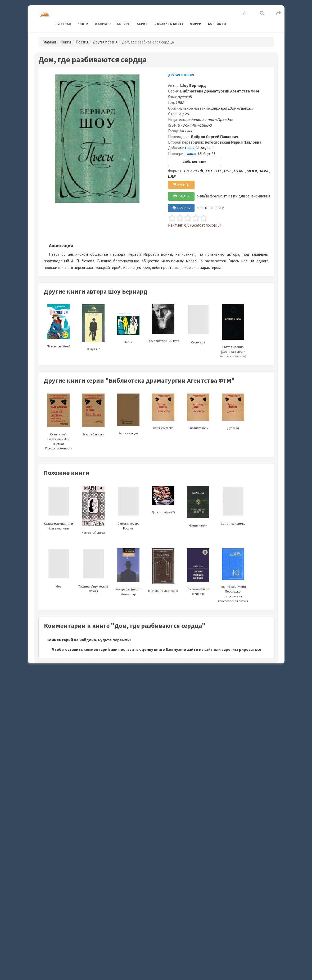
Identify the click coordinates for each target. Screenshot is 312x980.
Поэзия (82, 42)
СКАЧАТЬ (181, 208)
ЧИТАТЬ (181, 196)
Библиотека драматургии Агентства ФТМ (220, 91)
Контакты (217, 24)
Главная (64, 24)
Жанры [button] (101, 24)
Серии (143, 24)
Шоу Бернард (193, 85)
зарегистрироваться (241, 649)
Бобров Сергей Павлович (215, 137)
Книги (83, 24)
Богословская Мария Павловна (233, 142)
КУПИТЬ (181, 185)
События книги (195, 162)
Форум (196, 24)
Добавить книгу (169, 24)
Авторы (124, 24)
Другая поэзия (105, 42)
